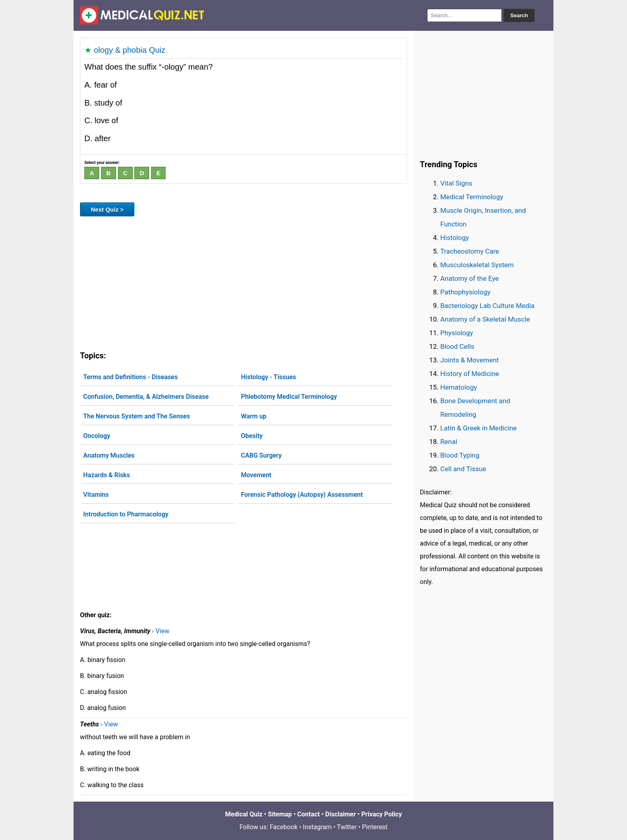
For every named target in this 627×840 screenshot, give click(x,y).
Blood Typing (460, 455)
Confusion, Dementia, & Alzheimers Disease (146, 397)
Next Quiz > (107, 209)
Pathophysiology (465, 292)
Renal (449, 442)
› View (161, 631)
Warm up (254, 416)
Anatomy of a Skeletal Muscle (485, 319)
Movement (256, 475)
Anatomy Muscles (109, 455)
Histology (455, 238)
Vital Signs (456, 183)
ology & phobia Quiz (130, 50)
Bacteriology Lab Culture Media (487, 306)
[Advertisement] (244, 282)
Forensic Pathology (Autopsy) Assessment (302, 495)
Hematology (459, 387)
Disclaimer (340, 814)
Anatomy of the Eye (469, 278)
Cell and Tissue (463, 469)
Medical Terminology (472, 197)
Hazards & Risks (107, 475)
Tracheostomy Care (470, 251)
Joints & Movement (469, 360)
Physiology (457, 333)
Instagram (317, 827)
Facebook (284, 827)
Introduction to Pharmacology (126, 514)
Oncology (97, 436)
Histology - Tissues (268, 377)
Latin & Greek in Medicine (478, 428)
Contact (308, 814)
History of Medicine (470, 374)
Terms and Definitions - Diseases (130, 377)
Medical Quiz (244, 814)
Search (519, 15)
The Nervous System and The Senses (137, 416)
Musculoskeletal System (477, 265)
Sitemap (280, 814)
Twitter (347, 827)
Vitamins (96, 495)
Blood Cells (457, 346)
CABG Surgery (261, 455)
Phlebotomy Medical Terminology (289, 397)
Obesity (252, 436)
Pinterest (375, 827)
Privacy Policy (382, 814)
